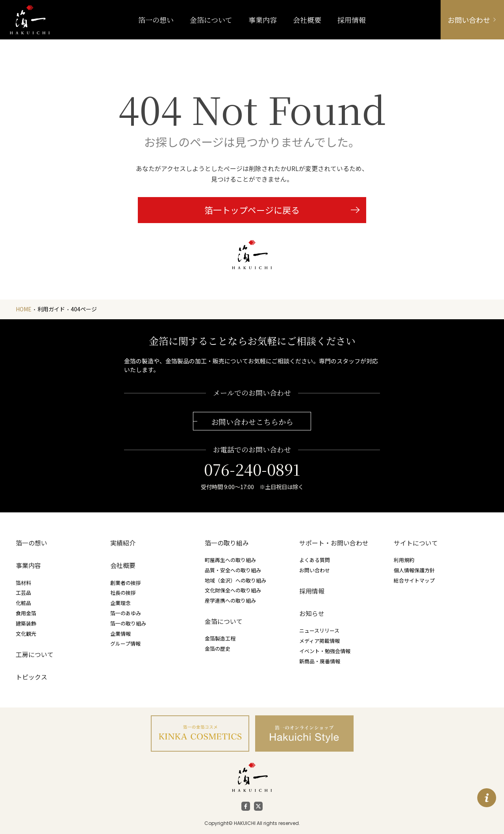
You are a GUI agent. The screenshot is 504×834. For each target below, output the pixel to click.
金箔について (224, 621)
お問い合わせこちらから (252, 422)
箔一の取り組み (128, 623)
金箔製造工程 (220, 638)
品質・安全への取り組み (233, 570)
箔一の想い (31, 543)
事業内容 (263, 20)
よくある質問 (315, 560)
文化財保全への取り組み (233, 590)
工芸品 (23, 593)
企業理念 (120, 603)
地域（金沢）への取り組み (235, 580)
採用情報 (312, 591)
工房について (35, 654)
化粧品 (23, 603)
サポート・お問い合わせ (334, 543)
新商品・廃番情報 (320, 661)
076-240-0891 (252, 469)
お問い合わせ (315, 570)
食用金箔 (26, 613)
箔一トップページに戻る (252, 210)
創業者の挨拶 (126, 583)
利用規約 (404, 560)
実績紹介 (123, 543)
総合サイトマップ (414, 580)
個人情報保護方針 (414, 570)
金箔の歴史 (218, 649)
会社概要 (123, 565)
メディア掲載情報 (320, 641)
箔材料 (23, 583)
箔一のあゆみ (126, 613)
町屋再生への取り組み (230, 560)
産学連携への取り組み (230, 600)
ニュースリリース (319, 630)
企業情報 (120, 634)
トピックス (31, 677)
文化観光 (26, 634)
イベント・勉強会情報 (325, 651)
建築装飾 (26, 623)
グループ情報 (125, 643)
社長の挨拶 (123, 593)
